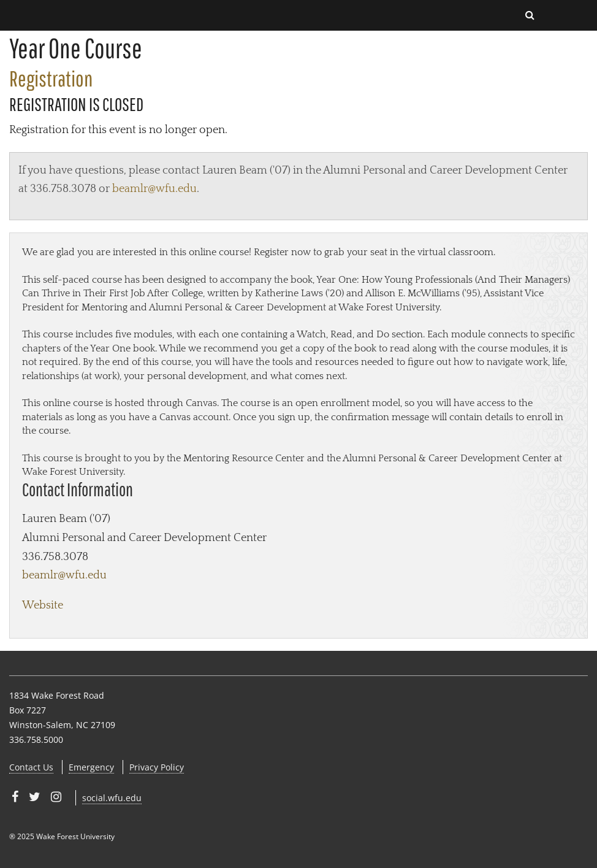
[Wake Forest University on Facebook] (15, 797)
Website (43, 605)
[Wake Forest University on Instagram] (56, 797)
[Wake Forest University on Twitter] (35, 797)
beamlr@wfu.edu (154, 189)
